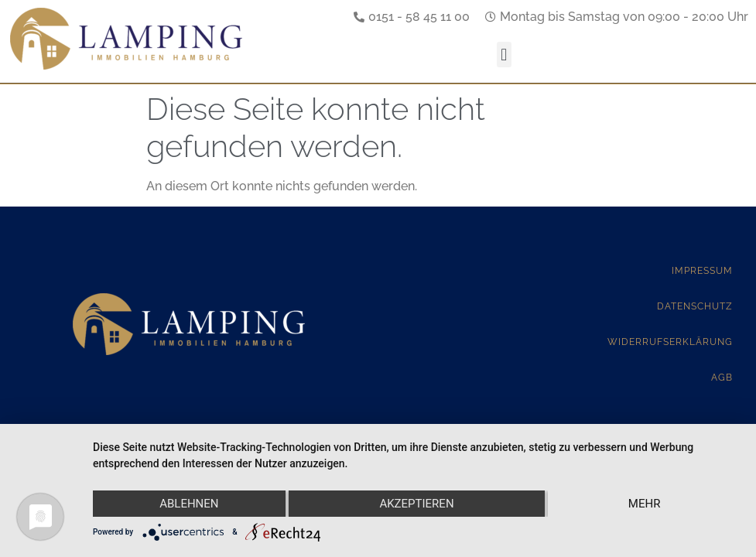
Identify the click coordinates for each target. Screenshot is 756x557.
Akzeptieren (416, 504)
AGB (722, 378)
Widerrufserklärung (670, 342)
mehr (645, 504)
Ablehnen (189, 504)
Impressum (702, 271)
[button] (504, 55)
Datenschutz (695, 306)
